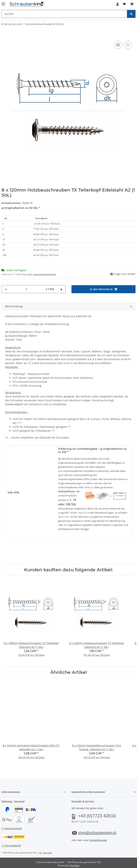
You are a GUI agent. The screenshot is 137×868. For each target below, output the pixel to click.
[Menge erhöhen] (61, 289)
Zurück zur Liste (13, 24)
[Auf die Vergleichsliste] (118, 45)
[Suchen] (131, 14)
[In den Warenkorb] (4, 36)
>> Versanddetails (11, 845)
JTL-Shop (75, 865)
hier (86, 529)
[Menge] (26, 289)
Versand (48, 853)
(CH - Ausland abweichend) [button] (42, 274)
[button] (118, 4)
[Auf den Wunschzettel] (128, 45)
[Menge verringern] (6, 289)
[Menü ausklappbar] (3, 2)
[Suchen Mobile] (64, 14)
